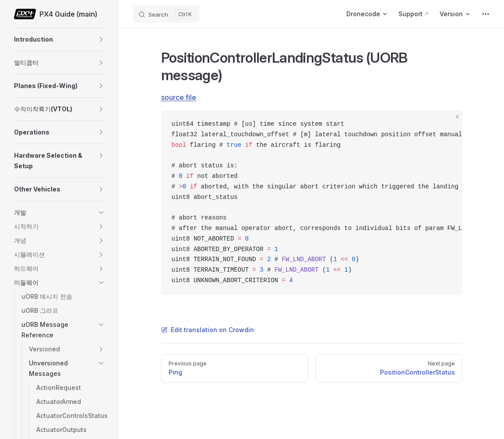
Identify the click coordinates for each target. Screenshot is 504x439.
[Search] (166, 14)
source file (179, 97)
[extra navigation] (486, 14)
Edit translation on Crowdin (208, 330)
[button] (101, 39)
